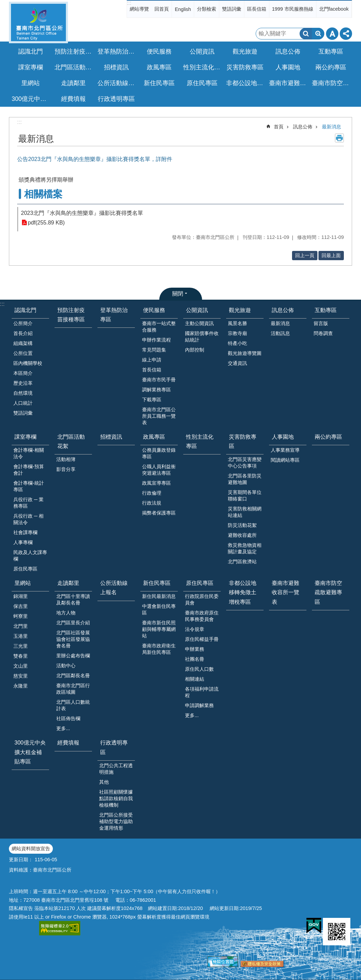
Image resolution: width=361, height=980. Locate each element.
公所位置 (23, 353)
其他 (104, 782)
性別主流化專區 (203, 67)
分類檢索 (207, 9)
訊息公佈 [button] (288, 51)
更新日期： (21, 860)
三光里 (21, 646)
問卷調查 (323, 333)
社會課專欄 (25, 532)
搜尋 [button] (306, 34)
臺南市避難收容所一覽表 (289, 83)
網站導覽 (139, 9)
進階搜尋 (318, 34)
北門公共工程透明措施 (116, 769)
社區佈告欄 (68, 718)
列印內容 (339, 138)
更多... (63, 728)
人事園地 (283, 437)
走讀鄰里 (68, 583)
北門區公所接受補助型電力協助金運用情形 (116, 821)
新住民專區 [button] (159, 83)
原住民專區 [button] (202, 83)
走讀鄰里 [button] (73, 83)
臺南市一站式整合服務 (159, 327)
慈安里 (21, 676)
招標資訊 (116, 67)
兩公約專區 (331, 67)
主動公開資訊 (199, 323)
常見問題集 (154, 350)
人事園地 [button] (288, 67)
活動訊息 (280, 333)
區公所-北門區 (38, 22)
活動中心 (66, 666)
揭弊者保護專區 (159, 513)
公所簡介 (23, 323)
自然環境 (23, 393)
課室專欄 (25, 437)
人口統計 (23, 403)
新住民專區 (157, 583)
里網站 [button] (31, 83)
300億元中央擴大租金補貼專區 (31, 99)
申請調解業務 (199, 705)
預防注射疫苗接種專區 (74, 51)
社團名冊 (195, 659)
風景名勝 (237, 323)
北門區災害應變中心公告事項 (245, 463)
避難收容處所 (242, 535)
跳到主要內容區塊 (4, 4)
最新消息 (331, 127)
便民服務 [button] (159, 51)
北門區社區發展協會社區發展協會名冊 (73, 639)
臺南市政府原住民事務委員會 (202, 616)
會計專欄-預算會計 (29, 470)
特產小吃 (237, 343)
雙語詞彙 (232, 9)
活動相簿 (66, 459)
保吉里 (21, 606)
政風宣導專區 (156, 483)
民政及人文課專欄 (30, 556)
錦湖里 (21, 596)
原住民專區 (25, 569)
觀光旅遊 (240, 310)
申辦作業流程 (156, 340)
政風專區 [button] (159, 67)
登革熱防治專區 (117, 51)
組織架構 (23, 343)
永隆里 (21, 686)
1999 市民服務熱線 (293, 9)
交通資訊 (237, 363)
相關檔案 (43, 194)
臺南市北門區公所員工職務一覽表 (159, 416)
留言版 (321, 323)
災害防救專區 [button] (245, 67)
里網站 (23, 583)
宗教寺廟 (237, 333)
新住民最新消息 (159, 596)
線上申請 (152, 360)
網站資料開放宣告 (31, 849)
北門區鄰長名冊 (73, 676)
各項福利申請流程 (202, 692)
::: (129, 3)
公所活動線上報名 (117, 83)
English (183, 9)
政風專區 (154, 437)
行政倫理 (152, 493)
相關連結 (195, 679)
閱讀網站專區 (285, 460)
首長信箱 (152, 370)
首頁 (279, 127)
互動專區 (326, 310)
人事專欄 (23, 542)
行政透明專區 (114, 747)
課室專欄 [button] (31, 67)
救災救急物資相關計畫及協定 (245, 548)
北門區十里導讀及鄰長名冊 (73, 599)
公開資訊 (197, 310)
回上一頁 (305, 255)
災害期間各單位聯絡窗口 (245, 495)
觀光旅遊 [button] (245, 51)
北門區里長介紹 (73, 623)
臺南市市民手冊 (159, 380)
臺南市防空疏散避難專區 (331, 83)
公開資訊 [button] (202, 51)
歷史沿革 (23, 383)
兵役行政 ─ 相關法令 (28, 519)
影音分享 (66, 469)
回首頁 (162, 9)
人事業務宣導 (285, 450)
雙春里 (21, 656)
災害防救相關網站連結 (245, 512)
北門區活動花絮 (71, 441)
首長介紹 (23, 333)
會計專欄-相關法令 (29, 453)
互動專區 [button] (331, 51)
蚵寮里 (21, 616)
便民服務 (154, 310)
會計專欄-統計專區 (29, 486)
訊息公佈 (303, 127)
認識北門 (25, 310)
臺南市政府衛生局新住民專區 (159, 649)
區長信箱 (257, 9)
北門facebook (334, 9)
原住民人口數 (199, 669)
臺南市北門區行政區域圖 (73, 689)
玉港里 (21, 636)
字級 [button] (332, 34)
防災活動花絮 (242, 525)
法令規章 (195, 629)
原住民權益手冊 (202, 639)
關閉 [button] (178, 294)
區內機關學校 (28, 363)
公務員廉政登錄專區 (159, 453)
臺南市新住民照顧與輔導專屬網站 (159, 629)
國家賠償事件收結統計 (202, 337)
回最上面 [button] (331, 255)
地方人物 (66, 613)
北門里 (21, 626)
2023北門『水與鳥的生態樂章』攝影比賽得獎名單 (82, 213)
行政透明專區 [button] (116, 99)
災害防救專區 (243, 441)
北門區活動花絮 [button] (74, 67)
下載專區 (152, 400)
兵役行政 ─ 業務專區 (28, 503)
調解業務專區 (156, 390)
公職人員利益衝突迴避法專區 (159, 470)
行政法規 (152, 503)
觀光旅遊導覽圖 (245, 353)
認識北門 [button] (31, 51)
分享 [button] (346, 34)
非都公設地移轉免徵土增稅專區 (246, 83)
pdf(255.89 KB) (46, 223)
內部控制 (195, 350)
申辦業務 (195, 649)
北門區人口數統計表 (73, 705)
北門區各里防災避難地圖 (245, 479)
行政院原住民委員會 (202, 599)
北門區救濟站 (242, 562)
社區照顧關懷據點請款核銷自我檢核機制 (116, 798)
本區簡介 (23, 373)
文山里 (21, 666)
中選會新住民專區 (159, 609)
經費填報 (73, 99)
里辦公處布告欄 (73, 656)
